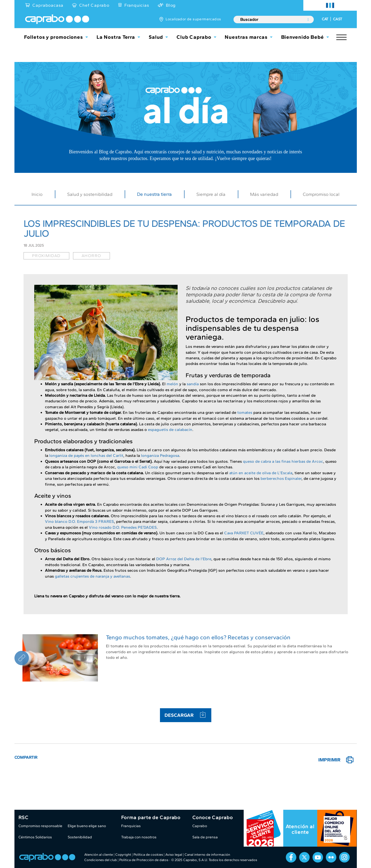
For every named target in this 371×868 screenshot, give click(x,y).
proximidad (46, 256)
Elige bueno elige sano (87, 826)
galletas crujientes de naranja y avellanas (92, 576)
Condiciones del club (101, 860)
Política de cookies (148, 855)
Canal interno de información (207, 855)
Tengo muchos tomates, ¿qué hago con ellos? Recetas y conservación (198, 637)
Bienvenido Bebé (303, 37)
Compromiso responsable (40, 826)
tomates (245, 412)
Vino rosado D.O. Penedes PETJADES (123, 527)
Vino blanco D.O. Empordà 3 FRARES (79, 521)
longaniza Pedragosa (160, 456)
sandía (193, 384)
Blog (171, 5)
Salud (156, 37)
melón (172, 384)
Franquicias (137, 5)
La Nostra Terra (116, 37)
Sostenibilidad (80, 837)
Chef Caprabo (94, 5)
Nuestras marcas (246, 37)
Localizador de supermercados (193, 19)
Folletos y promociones (53, 37)
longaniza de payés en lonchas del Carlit (86, 456)
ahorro (91, 256)
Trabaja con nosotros (139, 837)
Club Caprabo (194, 37)
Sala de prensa (205, 837)
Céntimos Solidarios (35, 837)
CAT (325, 19)
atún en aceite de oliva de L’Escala (261, 473)
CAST (338, 19)
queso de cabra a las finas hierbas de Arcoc (283, 461)
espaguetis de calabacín (170, 430)
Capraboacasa (48, 5)
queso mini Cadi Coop (138, 467)
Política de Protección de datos (144, 860)
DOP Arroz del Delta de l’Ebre (184, 559)
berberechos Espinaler (281, 478)
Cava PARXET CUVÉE (244, 533)
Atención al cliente (300, 829)
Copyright (123, 855)
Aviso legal (174, 855)
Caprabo (200, 826)
